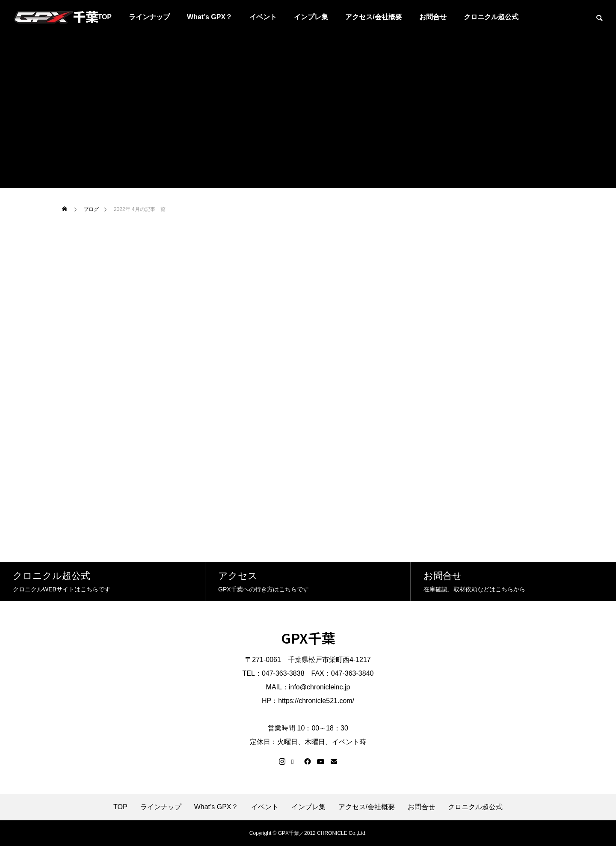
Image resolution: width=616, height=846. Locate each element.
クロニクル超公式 (491, 17)
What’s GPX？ (210, 17)
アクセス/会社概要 (373, 17)
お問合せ (433, 17)
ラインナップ (149, 17)
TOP (120, 807)
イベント (263, 17)
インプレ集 (311, 17)
